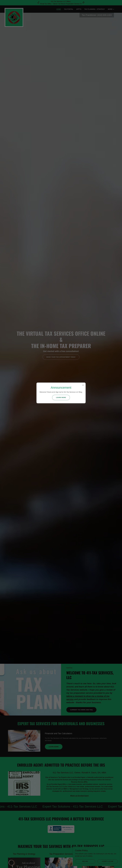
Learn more (61, 398)
